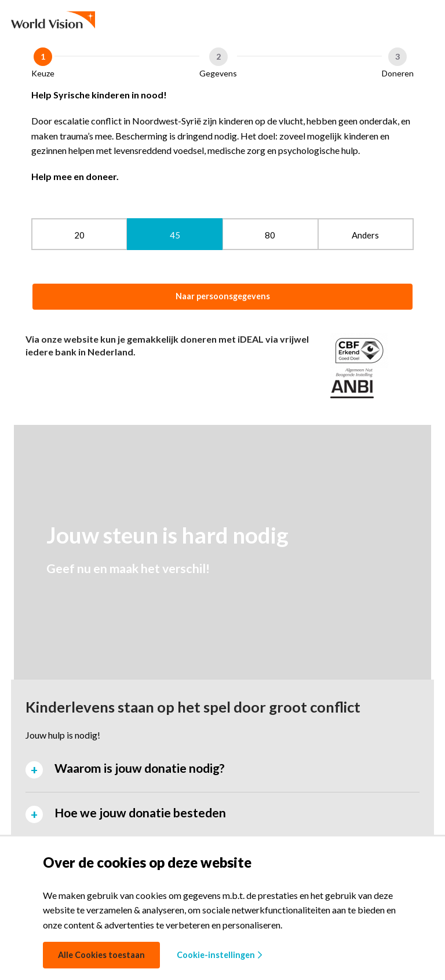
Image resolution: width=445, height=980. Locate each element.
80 (270, 235)
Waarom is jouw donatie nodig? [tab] (140, 768)
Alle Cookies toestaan (101, 955)
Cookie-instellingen (219, 955)
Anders (365, 235)
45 (175, 235)
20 (79, 235)
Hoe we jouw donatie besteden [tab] (140, 812)
